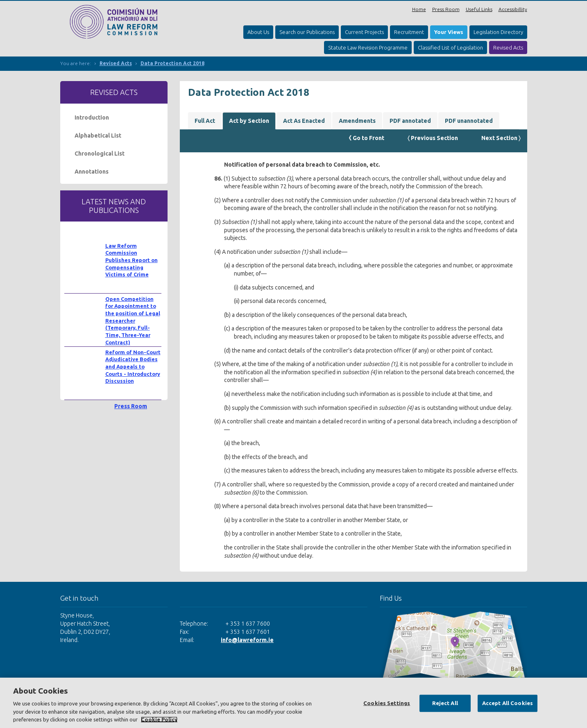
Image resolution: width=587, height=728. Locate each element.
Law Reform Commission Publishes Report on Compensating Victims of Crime (131, 260)
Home (419, 9)
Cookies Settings (387, 703)
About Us (258, 32)
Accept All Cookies (508, 703)
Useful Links (479, 9)
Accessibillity (513, 9)
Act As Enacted (304, 121)
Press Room (446, 9)
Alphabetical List (98, 136)
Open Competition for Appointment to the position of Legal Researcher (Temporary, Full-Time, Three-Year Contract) (133, 321)
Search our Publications (307, 32)
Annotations (92, 172)
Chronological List (100, 154)
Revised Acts (508, 47)
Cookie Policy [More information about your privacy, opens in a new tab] (159, 719)
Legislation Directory (498, 32)
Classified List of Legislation (450, 47)
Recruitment (409, 32)
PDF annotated (410, 121)
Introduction (92, 118)
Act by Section (249, 121)
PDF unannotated (469, 121)
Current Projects (364, 32)
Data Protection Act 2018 (172, 63)
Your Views (449, 32)
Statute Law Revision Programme (368, 47)
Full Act (205, 121)
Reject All (445, 703)
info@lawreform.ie (247, 640)
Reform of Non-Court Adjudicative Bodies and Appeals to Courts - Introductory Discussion (133, 367)
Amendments (357, 121)
